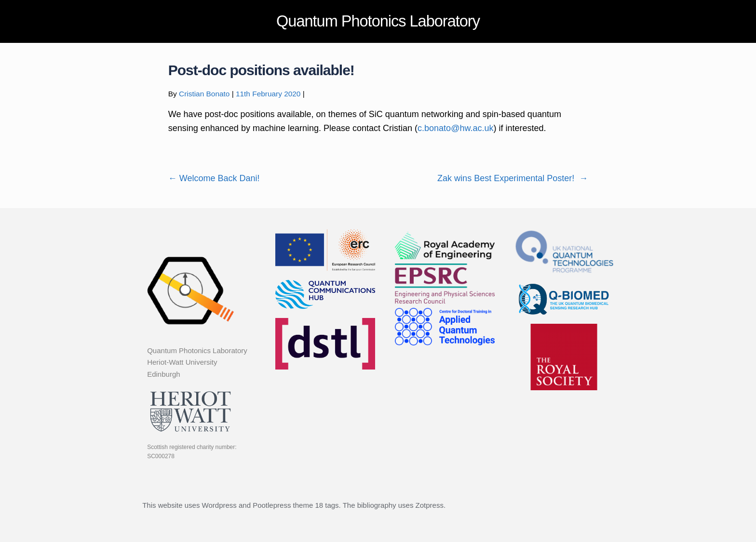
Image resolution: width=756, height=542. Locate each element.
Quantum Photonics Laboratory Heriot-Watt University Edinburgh (197, 362)
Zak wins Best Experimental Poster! (513, 178)
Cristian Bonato (204, 94)
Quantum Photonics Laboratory (378, 21)
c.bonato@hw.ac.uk (455, 128)
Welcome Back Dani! (214, 178)
